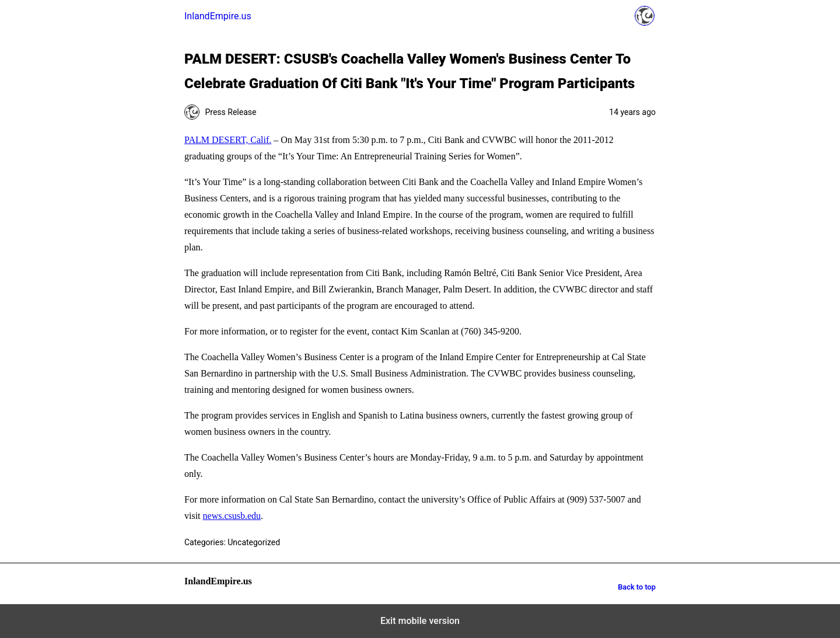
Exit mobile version (420, 621)
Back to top (637, 587)
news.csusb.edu (232, 516)
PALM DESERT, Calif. (228, 140)
